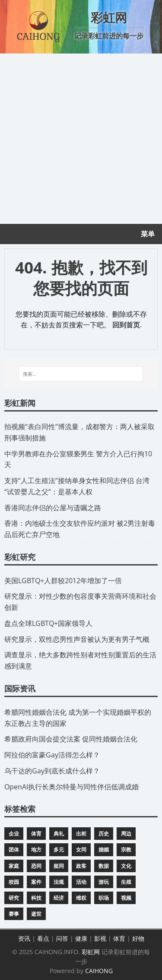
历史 (104, 834)
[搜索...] (81, 374)
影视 (100, 938)
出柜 (81, 834)
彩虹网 (91, 952)
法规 (59, 882)
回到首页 (126, 325)
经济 (59, 898)
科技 (36, 898)
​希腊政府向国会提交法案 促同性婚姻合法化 (71, 739)
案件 (36, 882)
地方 (36, 850)
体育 (36, 834)
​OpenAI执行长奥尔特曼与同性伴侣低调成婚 (71, 787)
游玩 (104, 882)
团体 (14, 850)
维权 (81, 898)
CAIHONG (99, 971)
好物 (138, 938)
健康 (81, 938)
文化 (126, 866)
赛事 (14, 914)
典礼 (59, 834)
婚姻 (104, 850)
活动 (81, 882)
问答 (62, 938)
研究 (14, 898)
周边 (126, 834)
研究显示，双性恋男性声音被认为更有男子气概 (77, 639)
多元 (59, 850)
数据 (104, 866)
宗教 (126, 850)
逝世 (36, 914)
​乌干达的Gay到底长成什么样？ (52, 771)
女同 (81, 850)
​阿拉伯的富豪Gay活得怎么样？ (52, 755)
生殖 (126, 882)
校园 (14, 882)
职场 (104, 898)
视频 (126, 898)
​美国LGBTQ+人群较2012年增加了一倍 (63, 581)
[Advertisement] (81, 139)
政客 (81, 866)
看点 (43, 938)
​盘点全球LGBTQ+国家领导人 (48, 623)
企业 (14, 834)
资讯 (24, 938)
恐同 (36, 866)
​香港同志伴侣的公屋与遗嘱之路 (53, 508)
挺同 (59, 866)
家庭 (14, 866)
